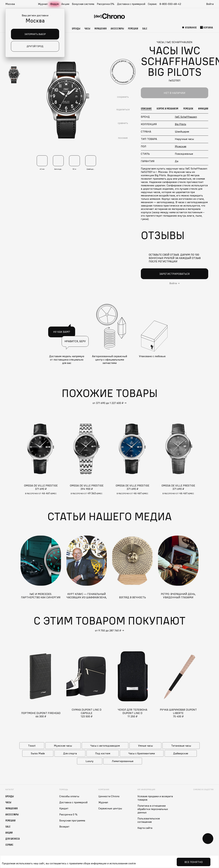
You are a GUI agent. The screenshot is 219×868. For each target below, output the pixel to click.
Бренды (76, 28)
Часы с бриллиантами (142, 753)
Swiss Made (38, 753)
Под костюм (103, 753)
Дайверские (181, 753)
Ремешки (133, 28)
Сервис (152, 4)
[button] (12, 4)
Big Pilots (181, 124)
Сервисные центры (110, 808)
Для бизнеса (13, 839)
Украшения (100, 28)
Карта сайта (145, 828)
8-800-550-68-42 (170, 4)
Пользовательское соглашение (149, 820)
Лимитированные (123, 761)
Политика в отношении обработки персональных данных (153, 809)
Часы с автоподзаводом (105, 746)
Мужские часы (63, 746)
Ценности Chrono (109, 796)
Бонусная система (83, 4)
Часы (87, 28)
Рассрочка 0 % (68, 814)
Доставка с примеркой (131, 4)
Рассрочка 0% (106, 4)
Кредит (64, 808)
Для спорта (70, 753)
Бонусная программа (72, 820)
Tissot (32, 746)
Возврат (64, 826)
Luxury (90, 761)
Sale (145, 28)
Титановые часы (181, 746)
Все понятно (194, 862)
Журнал (43, 4)
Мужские (181, 146)
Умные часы (145, 746)
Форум (54, 4)
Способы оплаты (69, 796)
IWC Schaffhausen (186, 117)
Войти (210, 4)
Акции (65, 4)
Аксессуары (117, 28)
